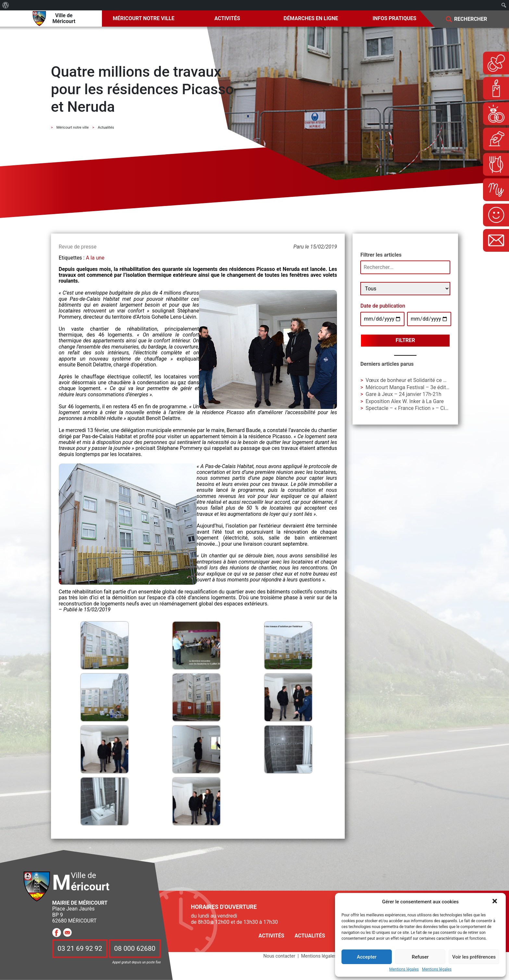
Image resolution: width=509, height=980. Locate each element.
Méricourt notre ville (144, 18)
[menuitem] (6, 5)
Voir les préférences (474, 957)
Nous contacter (279, 956)
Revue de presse (78, 247)
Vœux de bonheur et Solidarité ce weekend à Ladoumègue (432, 380)
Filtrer (405, 340)
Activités (227, 18)
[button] (495, 902)
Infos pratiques (395, 18)
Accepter (366, 957)
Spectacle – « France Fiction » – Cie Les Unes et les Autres (433, 408)
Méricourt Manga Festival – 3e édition (409, 387)
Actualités (310, 936)
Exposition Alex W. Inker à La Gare (405, 401)
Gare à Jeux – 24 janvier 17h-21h (403, 394)
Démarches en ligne (311, 18)
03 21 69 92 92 (80, 948)
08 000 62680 (135, 948)
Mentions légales (404, 969)
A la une (95, 258)
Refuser (420, 957)
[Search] (475, 19)
